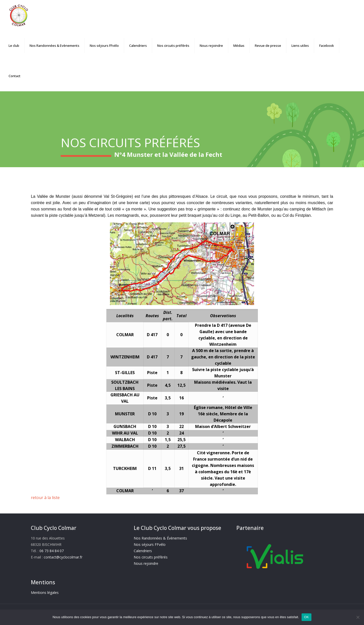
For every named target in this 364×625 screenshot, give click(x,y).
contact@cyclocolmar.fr (63, 557)
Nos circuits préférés (151, 557)
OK (306, 617)
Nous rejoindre (146, 563)
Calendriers (143, 551)
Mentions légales (45, 592)
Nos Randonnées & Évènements (160, 538)
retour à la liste (45, 498)
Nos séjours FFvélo (150, 544)
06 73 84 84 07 (52, 551)
